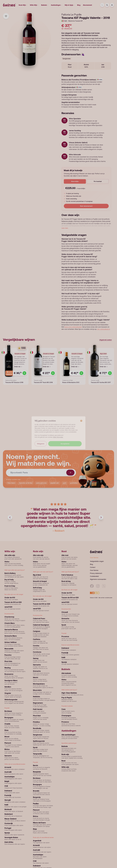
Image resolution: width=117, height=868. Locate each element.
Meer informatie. (58, 438)
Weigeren (41, 445)
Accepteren (65, 445)
